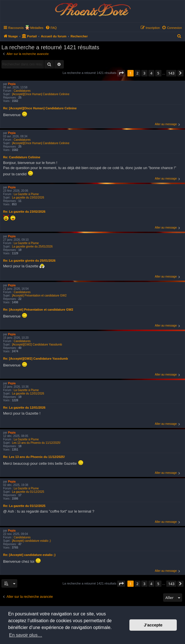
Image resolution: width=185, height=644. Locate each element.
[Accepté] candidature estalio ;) (31, 541)
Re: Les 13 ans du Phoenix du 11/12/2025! (34, 457)
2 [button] (137, 73)
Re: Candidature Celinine (22, 157)
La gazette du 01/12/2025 (28, 492)
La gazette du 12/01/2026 (28, 394)
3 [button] (144, 73)
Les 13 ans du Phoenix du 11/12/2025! (36, 443)
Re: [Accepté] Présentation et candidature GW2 (38, 310)
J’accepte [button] (153, 625)
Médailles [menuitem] (37, 28)
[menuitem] (51, 28)
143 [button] (171, 73)
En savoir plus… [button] (26, 635)
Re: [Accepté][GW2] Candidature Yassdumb (35, 359)
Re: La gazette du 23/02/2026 (24, 212)
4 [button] (151, 73)
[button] (121, 73)
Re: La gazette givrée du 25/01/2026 (29, 261)
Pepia (12, 84)
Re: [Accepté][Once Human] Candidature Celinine (40, 108)
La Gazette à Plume (26, 194)
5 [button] (158, 73)
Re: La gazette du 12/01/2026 (24, 408)
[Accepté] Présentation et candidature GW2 (39, 296)
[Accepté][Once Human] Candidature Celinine (41, 94)
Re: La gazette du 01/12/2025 (24, 506)
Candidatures (22, 91)
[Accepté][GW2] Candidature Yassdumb (37, 345)
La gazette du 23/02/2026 (28, 198)
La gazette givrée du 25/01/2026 (32, 247)
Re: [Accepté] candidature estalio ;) (29, 555)
